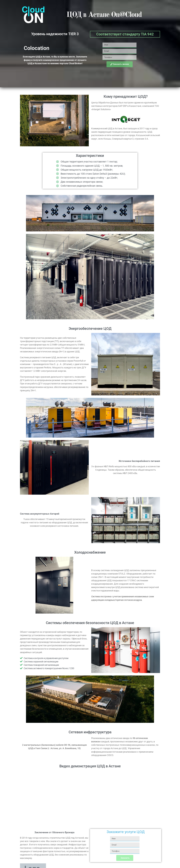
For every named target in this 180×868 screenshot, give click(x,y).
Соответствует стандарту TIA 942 (125, 34)
